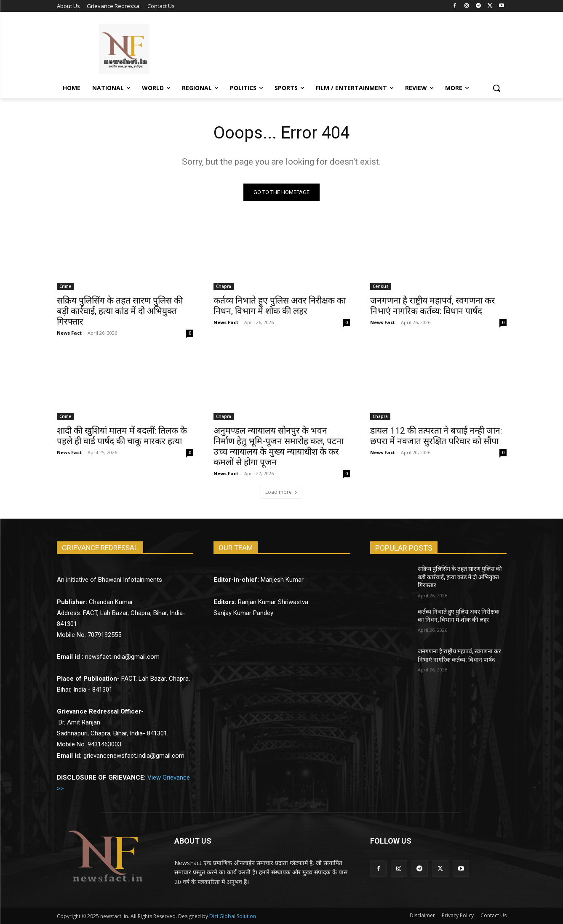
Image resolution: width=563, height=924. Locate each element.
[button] (496, 88)
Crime (65, 286)
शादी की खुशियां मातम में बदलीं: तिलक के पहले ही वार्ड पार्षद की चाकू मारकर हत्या (122, 436)
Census (381, 286)
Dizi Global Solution (233, 916)
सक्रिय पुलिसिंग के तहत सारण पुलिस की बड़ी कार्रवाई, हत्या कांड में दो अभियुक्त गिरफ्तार (120, 311)
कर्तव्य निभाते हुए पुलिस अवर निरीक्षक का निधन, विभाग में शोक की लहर (280, 306)
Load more (281, 492)
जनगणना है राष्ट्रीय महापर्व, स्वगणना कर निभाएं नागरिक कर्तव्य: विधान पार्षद (433, 306)
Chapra (224, 286)
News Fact (69, 333)
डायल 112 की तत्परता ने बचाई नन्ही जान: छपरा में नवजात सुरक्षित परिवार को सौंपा (436, 436)
